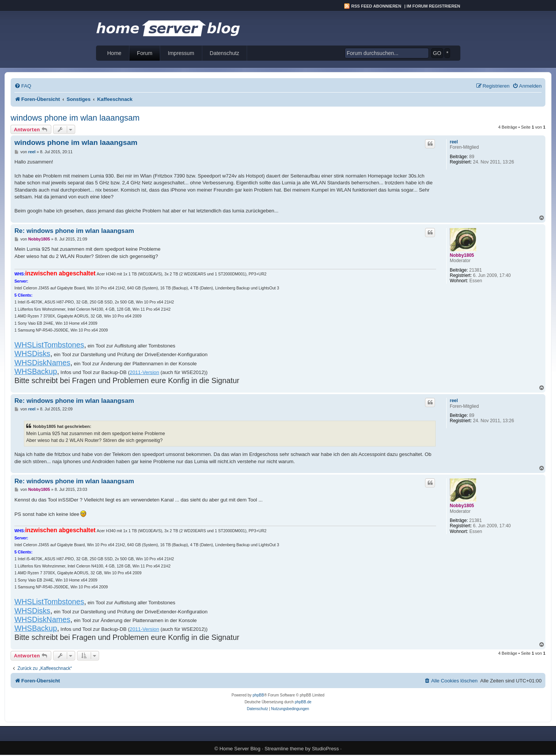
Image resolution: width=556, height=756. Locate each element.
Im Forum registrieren (433, 6)
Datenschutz (225, 53)
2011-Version (145, 372)
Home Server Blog (240, 749)
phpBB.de (303, 702)
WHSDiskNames (42, 363)
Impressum (181, 53)
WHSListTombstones (49, 345)
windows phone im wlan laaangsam (75, 118)
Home (114, 53)
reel (454, 142)
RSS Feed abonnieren (376, 6)
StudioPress (325, 749)
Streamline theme (284, 749)
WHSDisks (32, 354)
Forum (145, 53)
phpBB (258, 695)
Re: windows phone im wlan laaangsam (74, 231)
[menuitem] (23, 86)
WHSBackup (36, 371)
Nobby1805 (462, 255)
